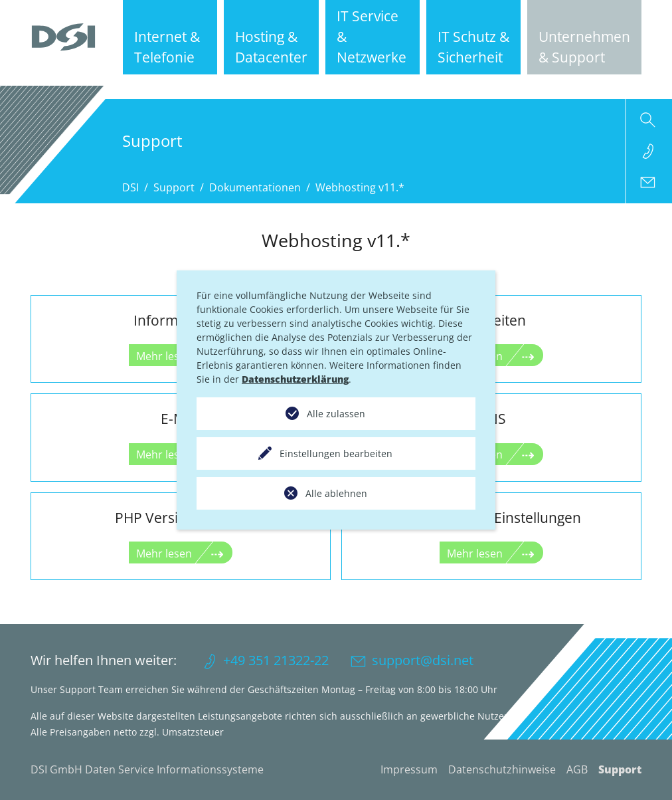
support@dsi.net (423, 660)
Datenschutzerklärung (295, 379)
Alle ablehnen (336, 493)
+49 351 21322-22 (276, 660)
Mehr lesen (164, 553)
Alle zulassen (336, 414)
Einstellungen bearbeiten (336, 453)
